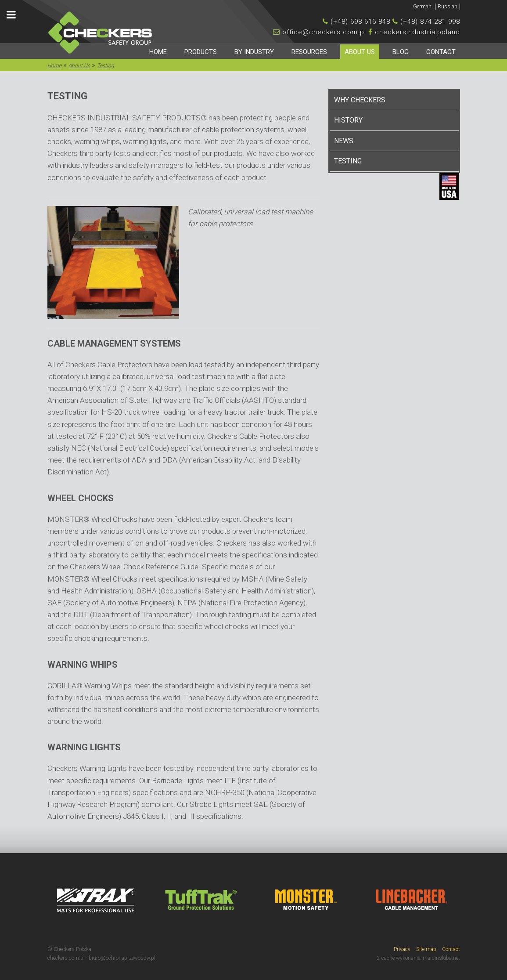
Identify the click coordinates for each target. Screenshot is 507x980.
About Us (360, 52)
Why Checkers (360, 100)
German (423, 7)
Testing (348, 161)
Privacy (402, 949)
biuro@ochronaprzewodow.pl (122, 958)
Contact (441, 52)
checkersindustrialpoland (417, 32)
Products (201, 52)
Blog (401, 52)
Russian (448, 7)
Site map (426, 949)
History (348, 120)
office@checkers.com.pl (324, 32)
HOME (158, 52)
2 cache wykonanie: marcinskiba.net (419, 958)
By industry (254, 52)
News (344, 141)
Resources (309, 52)
